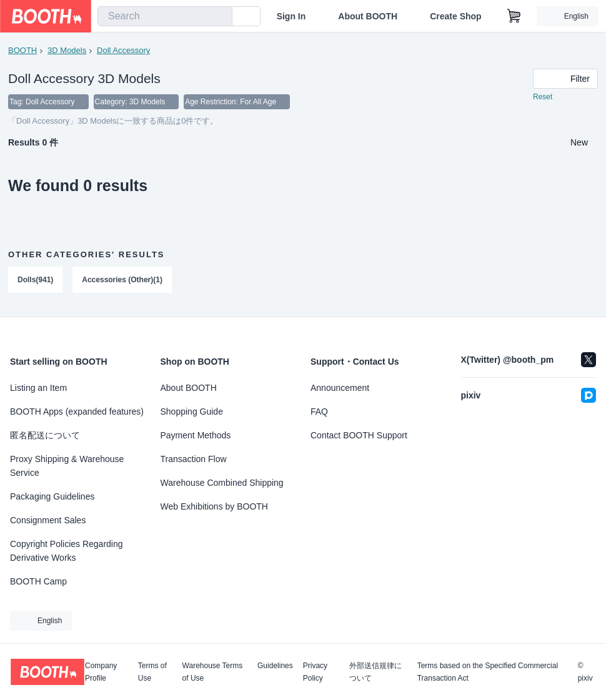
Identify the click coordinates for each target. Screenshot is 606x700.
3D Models (67, 50)
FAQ (319, 412)
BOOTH (22, 50)
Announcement (340, 388)
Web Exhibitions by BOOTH (214, 506)
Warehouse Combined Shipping (222, 483)
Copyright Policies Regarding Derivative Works (67, 551)
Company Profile (101, 672)
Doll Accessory (123, 50)
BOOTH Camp (38, 581)
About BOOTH (368, 16)
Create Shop (455, 16)
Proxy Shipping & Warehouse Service (67, 466)
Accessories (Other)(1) (122, 280)
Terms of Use (152, 672)
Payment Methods (196, 435)
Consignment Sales (48, 520)
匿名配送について (45, 435)
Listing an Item (38, 388)
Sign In (291, 16)
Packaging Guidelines (52, 496)
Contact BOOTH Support (359, 435)
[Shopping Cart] (514, 16)
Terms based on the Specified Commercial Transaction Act (488, 672)
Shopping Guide (192, 412)
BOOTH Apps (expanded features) (77, 412)
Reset (543, 97)
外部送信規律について (375, 672)
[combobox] (165, 16)
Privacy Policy (315, 672)
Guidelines (275, 666)
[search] (220, 17)
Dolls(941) (35, 280)
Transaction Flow (194, 459)
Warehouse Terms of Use (213, 672)
